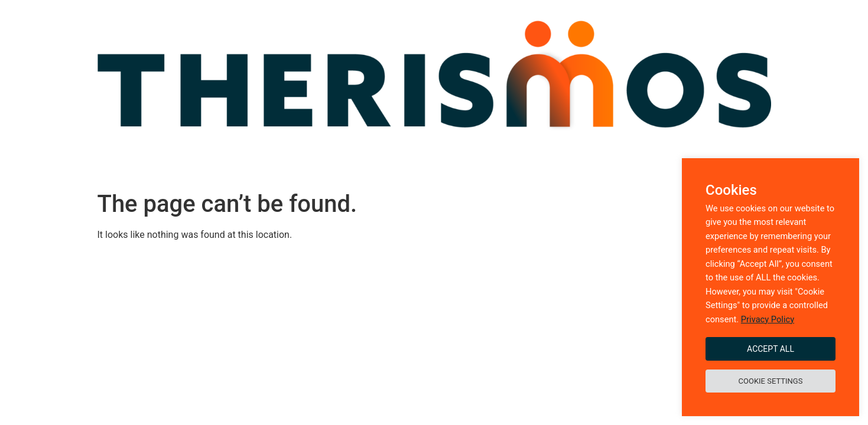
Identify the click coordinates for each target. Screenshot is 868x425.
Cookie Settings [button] (771, 381)
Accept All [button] (771, 349)
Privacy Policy (768, 319)
